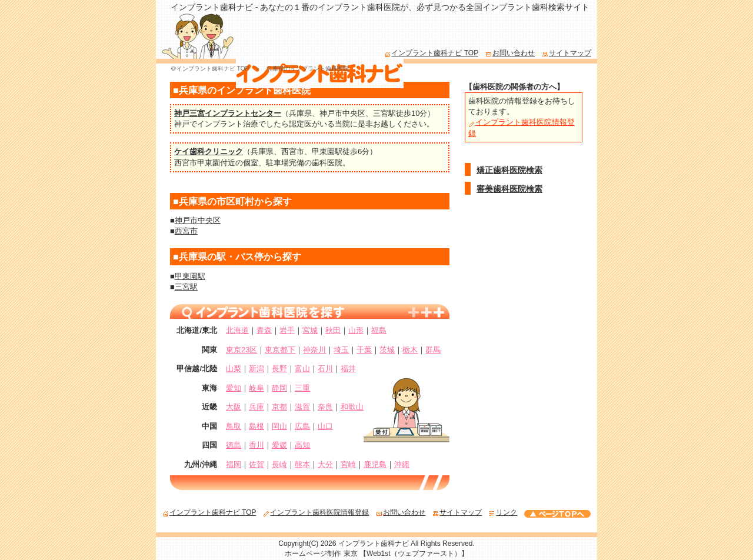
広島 (302, 426)
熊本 (302, 464)
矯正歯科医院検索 (509, 170)
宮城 (310, 330)
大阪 (234, 407)
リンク (503, 512)
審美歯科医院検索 (509, 189)
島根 (256, 426)
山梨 (234, 369)
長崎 (279, 464)
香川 (256, 445)
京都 (279, 407)
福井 (348, 369)
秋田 (333, 330)
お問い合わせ (510, 53)
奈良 (325, 407)
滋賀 (302, 407)
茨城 (387, 350)
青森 (264, 330)
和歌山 (352, 407)
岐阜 (256, 388)
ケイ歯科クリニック (209, 151)
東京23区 (241, 350)
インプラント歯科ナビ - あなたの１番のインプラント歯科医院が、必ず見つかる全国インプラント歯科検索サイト (380, 7)
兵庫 (256, 407)
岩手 (287, 330)
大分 (325, 464)
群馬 (433, 350)
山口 (325, 426)
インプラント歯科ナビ (374, 544)
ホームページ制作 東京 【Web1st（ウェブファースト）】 (376, 554)
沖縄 (402, 464)
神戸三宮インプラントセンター (228, 113)
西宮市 (293, 151)
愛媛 (279, 445)
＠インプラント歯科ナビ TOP (210, 69)
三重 (302, 388)
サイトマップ (567, 53)
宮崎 (348, 464)
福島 (379, 330)
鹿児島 (375, 464)
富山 (302, 369)
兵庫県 (300, 113)
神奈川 (314, 350)
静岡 (279, 388)
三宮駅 (384, 113)
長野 (279, 369)
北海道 (237, 330)
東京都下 (280, 350)
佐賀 (256, 464)
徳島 (234, 445)
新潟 (256, 369)
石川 (325, 369)
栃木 (410, 350)
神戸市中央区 (342, 113)
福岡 (234, 464)
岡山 (279, 426)
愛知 (234, 388)
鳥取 (234, 426)
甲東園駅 (327, 151)
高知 (302, 445)
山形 (356, 330)
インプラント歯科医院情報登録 (316, 512)
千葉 (364, 350)
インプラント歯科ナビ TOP (431, 53)
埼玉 (341, 350)
